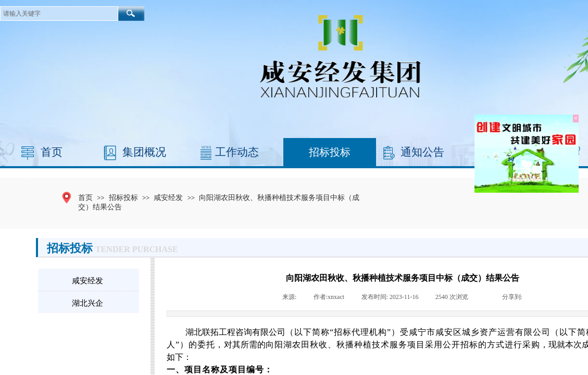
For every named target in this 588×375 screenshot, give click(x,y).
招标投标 (330, 152)
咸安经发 (168, 197)
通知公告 (422, 152)
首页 (52, 152)
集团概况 (144, 152)
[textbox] (59, 14)
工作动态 (237, 152)
